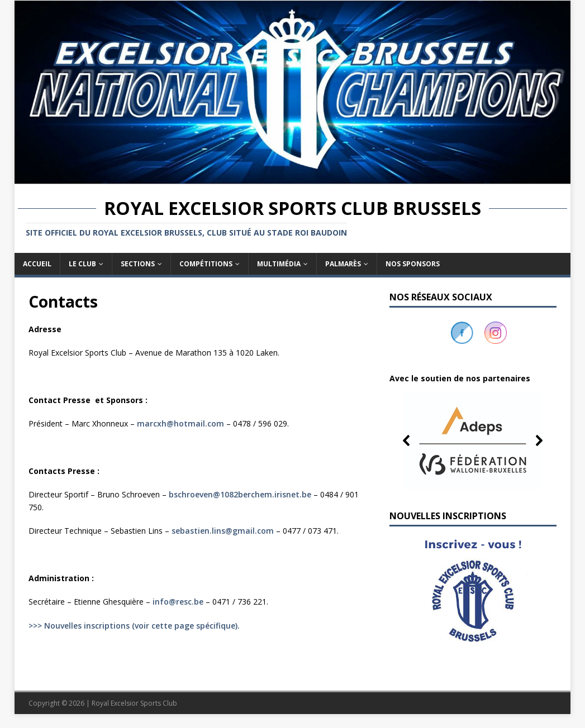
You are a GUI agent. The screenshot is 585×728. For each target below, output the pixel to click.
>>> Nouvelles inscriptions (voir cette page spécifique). (134, 626)
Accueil (37, 264)
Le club (82, 264)
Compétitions (206, 264)
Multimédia (279, 264)
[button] (473, 440)
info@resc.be (178, 602)
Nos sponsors (413, 264)
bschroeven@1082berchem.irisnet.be (240, 494)
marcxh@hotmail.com (180, 423)
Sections (138, 264)
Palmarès (343, 264)
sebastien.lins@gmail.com (223, 531)
